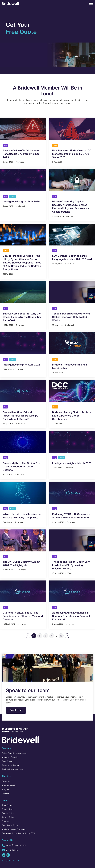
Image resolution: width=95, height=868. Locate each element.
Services (6, 781)
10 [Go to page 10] (61, 636)
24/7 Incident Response (13, 769)
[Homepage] (10, 4)
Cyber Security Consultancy (15, 753)
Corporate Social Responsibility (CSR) (19, 833)
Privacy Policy (8, 809)
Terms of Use (8, 817)
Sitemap (6, 821)
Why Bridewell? (9, 785)
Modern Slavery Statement (14, 829)
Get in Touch (10, 850)
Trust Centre (8, 805)
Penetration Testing (11, 765)
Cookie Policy (8, 813)
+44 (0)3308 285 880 (14, 845)
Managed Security (10, 757)
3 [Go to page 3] (46, 636)
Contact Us (7, 840)
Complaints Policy (10, 825)
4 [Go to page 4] (52, 636)
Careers (5, 793)
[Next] (67, 636)
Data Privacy (8, 761)
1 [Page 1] (34, 636)
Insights (5, 789)
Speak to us (16, 710)
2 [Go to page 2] (40, 636)
